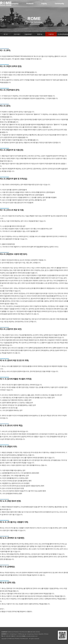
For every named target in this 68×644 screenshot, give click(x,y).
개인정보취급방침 (63, 34)
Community (59, 4)
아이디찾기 (17, 34)
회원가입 (40, 34)
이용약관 (51, 34)
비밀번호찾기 (28, 34)
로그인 (6, 34)
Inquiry (44, 4)
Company (15, 4)
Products (30, 4)
